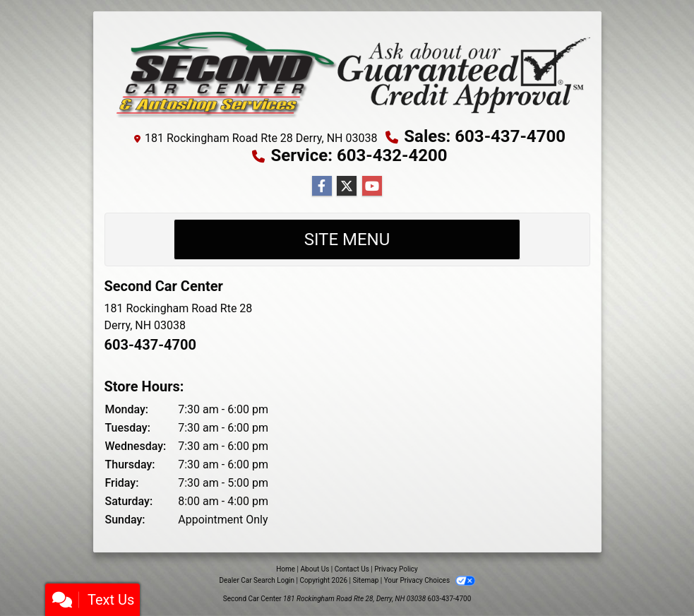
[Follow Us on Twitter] (347, 186)
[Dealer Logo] (347, 73)
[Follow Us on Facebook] (322, 186)
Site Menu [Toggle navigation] (347, 239)
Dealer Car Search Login (257, 580)
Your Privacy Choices (430, 580)
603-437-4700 (151, 345)
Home (286, 569)
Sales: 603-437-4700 (485, 136)
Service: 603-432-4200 (359, 155)
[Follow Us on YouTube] (372, 186)
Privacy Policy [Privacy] (396, 569)
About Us (315, 569)
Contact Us (352, 569)
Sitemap (365, 580)
